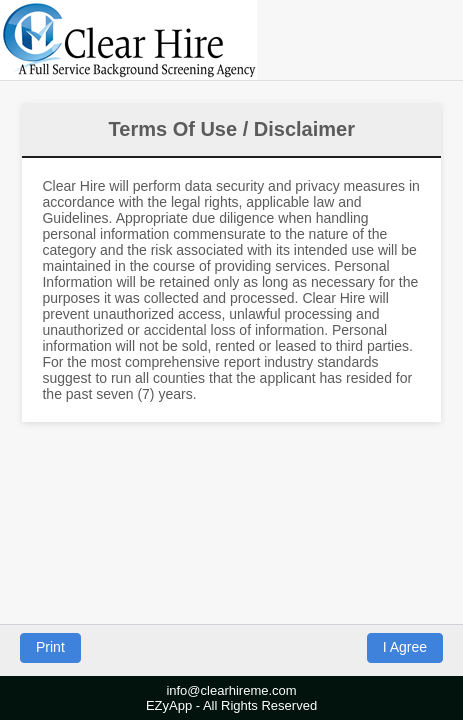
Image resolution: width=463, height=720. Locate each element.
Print (50, 647)
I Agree (405, 647)
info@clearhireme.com (231, 690)
